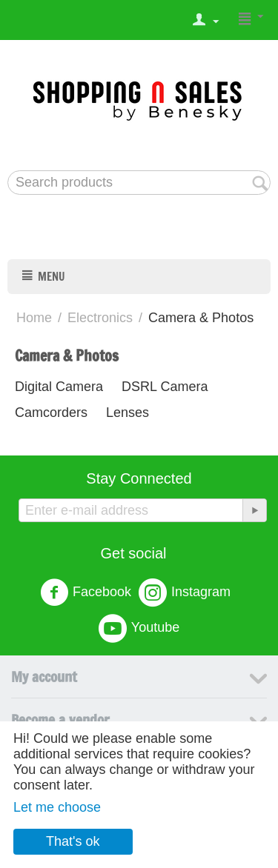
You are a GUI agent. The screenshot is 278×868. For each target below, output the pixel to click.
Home (34, 318)
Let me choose (57, 807)
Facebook (86, 592)
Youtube (139, 628)
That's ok (73, 841)
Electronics (100, 318)
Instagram (185, 592)
